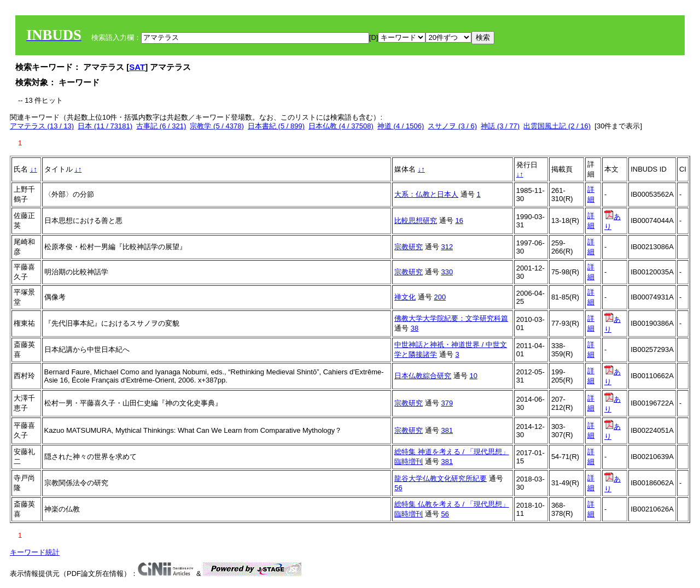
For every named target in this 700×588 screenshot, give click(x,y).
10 (473, 376)
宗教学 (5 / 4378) (217, 126)
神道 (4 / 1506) (401, 126)
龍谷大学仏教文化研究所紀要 (441, 478)
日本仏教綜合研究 (423, 376)
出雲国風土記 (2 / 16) (557, 126)
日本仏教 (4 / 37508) (341, 126)
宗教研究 (409, 247)
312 (447, 247)
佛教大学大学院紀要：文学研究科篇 (451, 318)
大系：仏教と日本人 (426, 194)
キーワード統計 (35, 552)
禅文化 (405, 297)
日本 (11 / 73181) (105, 126)
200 (440, 297)
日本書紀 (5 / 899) (276, 126)
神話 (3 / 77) (500, 126)
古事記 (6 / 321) (161, 126)
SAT (137, 67)
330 (447, 272)
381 (447, 430)
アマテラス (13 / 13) (42, 126)
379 (447, 403)
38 (415, 328)
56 (398, 488)
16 (459, 220)
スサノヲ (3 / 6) (452, 126)
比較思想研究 (416, 220)
